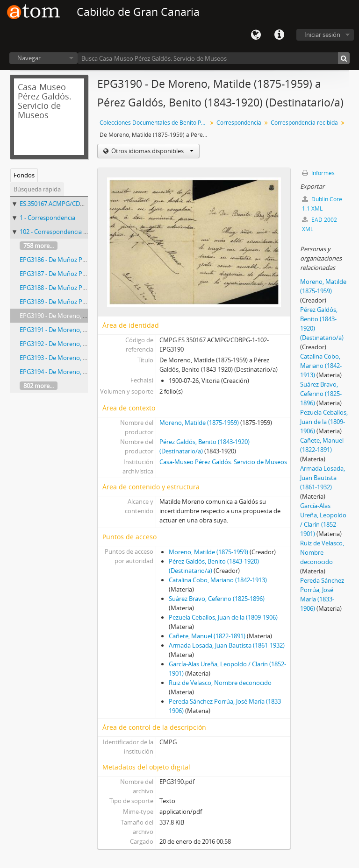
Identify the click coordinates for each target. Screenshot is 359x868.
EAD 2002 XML (320, 224)
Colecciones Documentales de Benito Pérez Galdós (154, 123)
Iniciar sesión (322, 35)
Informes (318, 173)
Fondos (24, 175)
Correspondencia (239, 123)
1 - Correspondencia (47, 218)
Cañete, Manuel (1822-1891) (207, 636)
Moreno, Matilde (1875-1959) (199, 423)
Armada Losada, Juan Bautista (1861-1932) (227, 645)
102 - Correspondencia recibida (62, 232)
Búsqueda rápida (37, 189)
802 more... (39, 386)
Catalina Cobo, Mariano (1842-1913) (218, 580)
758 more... (39, 246)
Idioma (256, 35)
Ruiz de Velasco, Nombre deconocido (220, 683)
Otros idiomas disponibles (152, 151)
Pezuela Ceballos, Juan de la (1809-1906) (223, 617)
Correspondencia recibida (304, 123)
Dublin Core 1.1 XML (322, 204)
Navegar (29, 58)
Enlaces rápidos (279, 35)
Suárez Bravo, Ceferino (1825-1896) (217, 599)
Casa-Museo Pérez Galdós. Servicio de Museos (223, 462)
